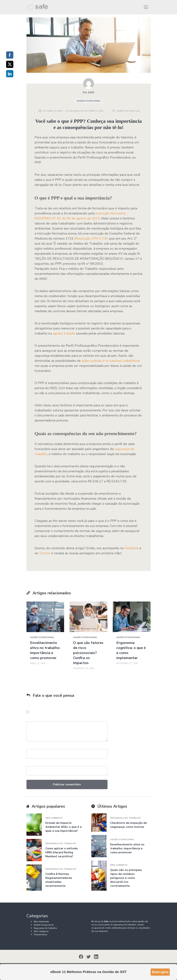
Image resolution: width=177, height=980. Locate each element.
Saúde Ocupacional (89, 101)
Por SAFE (88, 92)
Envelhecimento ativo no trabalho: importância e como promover (45, 650)
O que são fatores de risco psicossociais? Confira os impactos (88, 653)
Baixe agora (160, 972)
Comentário (34, 720)
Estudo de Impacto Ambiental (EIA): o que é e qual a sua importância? (64, 827)
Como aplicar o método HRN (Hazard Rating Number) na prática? (62, 852)
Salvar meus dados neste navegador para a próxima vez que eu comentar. (68, 712)
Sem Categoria (41, 931)
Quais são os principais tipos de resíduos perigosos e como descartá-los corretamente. (126, 878)
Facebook (132, 548)
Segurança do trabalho (61, 843)
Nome (30, 747)
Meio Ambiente (54, 818)
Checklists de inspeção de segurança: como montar (129, 825)
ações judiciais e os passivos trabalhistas (111, 361)
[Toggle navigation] (146, 7)
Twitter (45, 553)
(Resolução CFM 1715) (91, 238)
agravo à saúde (64, 333)
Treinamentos (41, 935)
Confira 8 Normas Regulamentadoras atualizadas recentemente (59, 880)
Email (30, 764)
